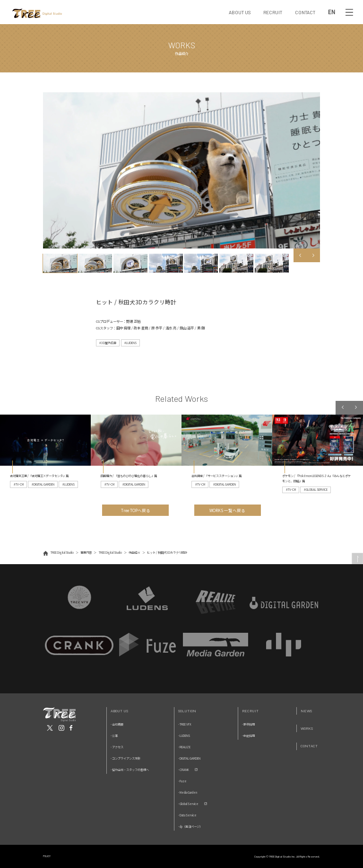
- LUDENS (184, 736)
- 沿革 (114, 736)
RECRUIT (273, 12)
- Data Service (187, 815)
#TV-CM (19, 484)
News (306, 711)
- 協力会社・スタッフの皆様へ (130, 770)
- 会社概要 (117, 724)
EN (332, 12)
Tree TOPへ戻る (136, 510)
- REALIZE (184, 747)
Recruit (250, 711)
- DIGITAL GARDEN (189, 758)
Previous (300, 255)
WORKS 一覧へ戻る (227, 510)
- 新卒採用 (248, 724)
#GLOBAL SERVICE (316, 490)
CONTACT (305, 12)
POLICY (47, 856)
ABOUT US (240, 12)
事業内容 (86, 553)
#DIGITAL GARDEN (43, 484)
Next (314, 255)
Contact (309, 746)
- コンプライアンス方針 (125, 758)
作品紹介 (134, 553)
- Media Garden (188, 793)
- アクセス (117, 747)
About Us (119, 711)
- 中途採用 (248, 736)
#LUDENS (130, 343)
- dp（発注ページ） (190, 827)
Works (307, 728)
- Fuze (182, 781)
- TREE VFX (185, 724)
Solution (187, 711)
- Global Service (188, 804)
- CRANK (184, 770)
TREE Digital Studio (62, 553)
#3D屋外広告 (108, 343)
